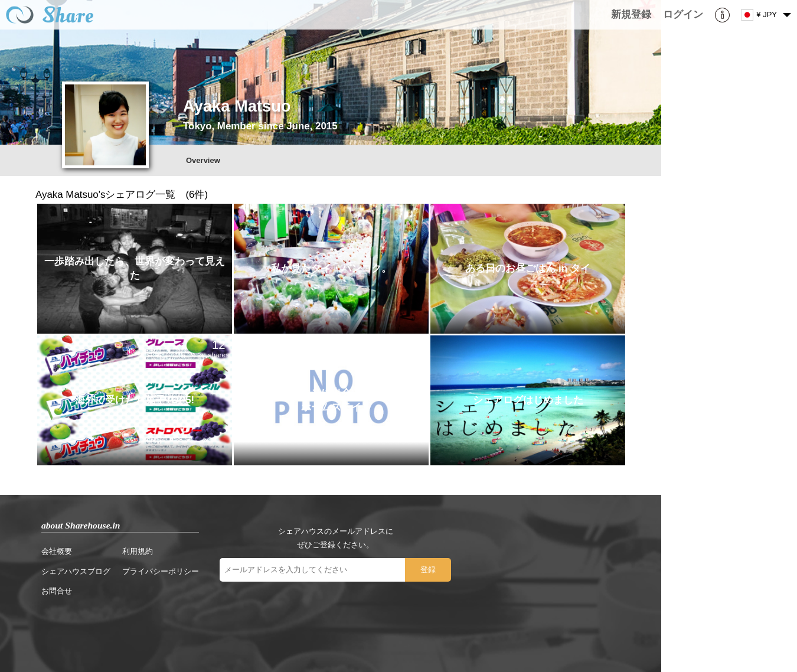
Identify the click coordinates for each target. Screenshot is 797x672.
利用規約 (138, 551)
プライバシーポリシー (161, 571)
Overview (203, 160)
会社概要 (57, 551)
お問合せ (57, 591)
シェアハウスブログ (76, 571)
